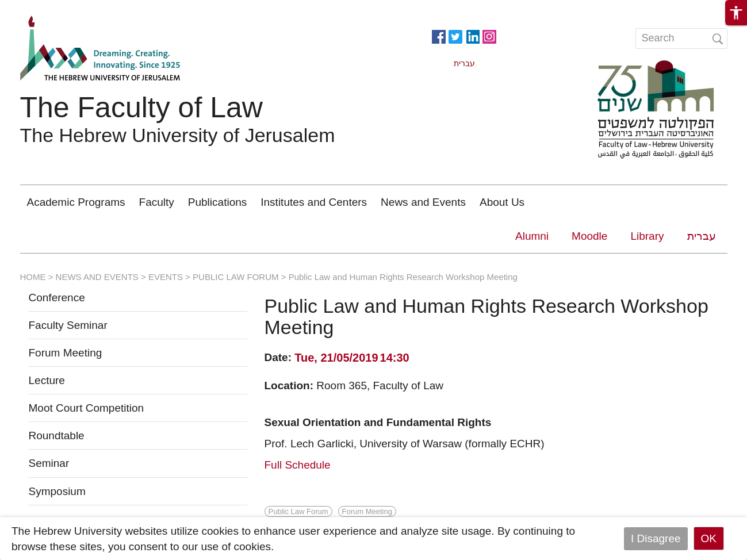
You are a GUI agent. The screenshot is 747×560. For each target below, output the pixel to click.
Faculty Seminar (68, 325)
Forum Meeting (66, 353)
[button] (736, 13)
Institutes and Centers (314, 202)
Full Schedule (298, 465)
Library (647, 236)
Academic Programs (76, 202)
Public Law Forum (298, 511)
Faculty (157, 202)
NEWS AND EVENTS (97, 277)
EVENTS (166, 277)
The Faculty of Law (141, 108)
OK (709, 538)
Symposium (57, 491)
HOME (33, 277)
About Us (502, 202)
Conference (57, 298)
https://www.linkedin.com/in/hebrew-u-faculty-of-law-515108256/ (473, 36)
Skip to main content (49, 8)
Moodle (589, 236)
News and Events (423, 202)
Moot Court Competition (87, 408)
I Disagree (656, 538)
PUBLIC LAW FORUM (235, 277)
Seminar (49, 463)
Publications (217, 202)
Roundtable (57, 436)
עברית (702, 236)
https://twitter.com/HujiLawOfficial (455, 36)
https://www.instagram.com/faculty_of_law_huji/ (489, 36)
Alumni (532, 236)
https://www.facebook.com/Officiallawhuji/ (439, 36)
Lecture (47, 380)
